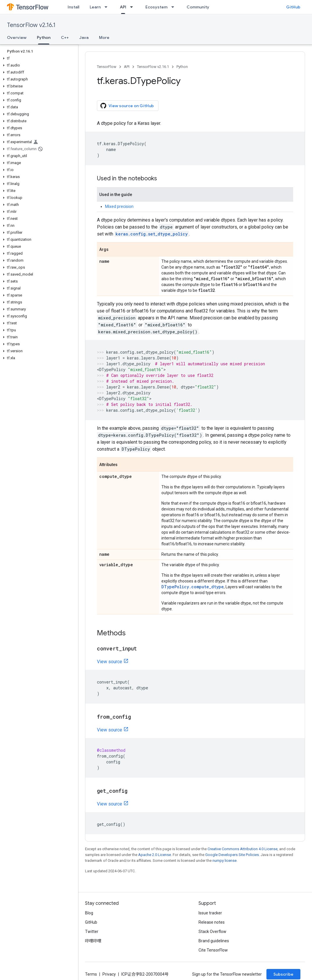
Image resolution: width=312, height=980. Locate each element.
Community (198, 7)
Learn (95, 7)
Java (84, 37)
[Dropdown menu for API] (133, 7)
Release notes (212, 922)
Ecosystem (156, 7)
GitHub (293, 7)
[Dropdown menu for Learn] (108, 7)
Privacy (109, 974)
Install (73, 7)
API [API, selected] (123, 7)
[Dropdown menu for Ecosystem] (174, 7)
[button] (38, 58)
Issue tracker (210, 913)
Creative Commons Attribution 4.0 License (242, 849)
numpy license (224, 861)
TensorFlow (107, 67)
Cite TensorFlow (213, 950)
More (104, 37)
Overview (17, 37)
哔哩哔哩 (93, 941)
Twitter (92, 932)
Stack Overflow (212, 932)
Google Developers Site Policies (232, 855)
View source (110, 662)
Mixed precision (119, 206)
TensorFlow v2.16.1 (31, 25)
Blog (89, 913)
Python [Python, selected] (44, 37)
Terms (91, 974)
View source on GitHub (127, 106)
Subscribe (283, 974)
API (127, 67)
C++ (65, 37)
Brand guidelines (214, 941)
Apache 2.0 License (155, 855)
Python (182, 67)
